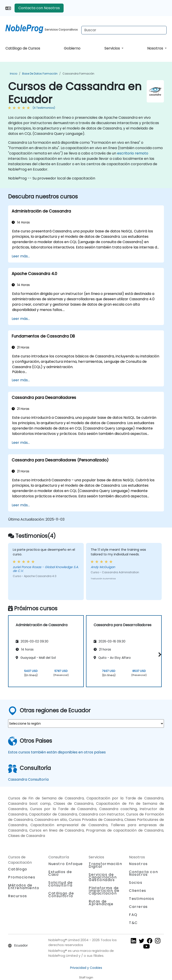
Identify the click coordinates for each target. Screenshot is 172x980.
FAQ (133, 915)
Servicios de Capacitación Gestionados (103, 877)
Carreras (138, 907)
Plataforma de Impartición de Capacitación (104, 891)
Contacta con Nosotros (39, 8)
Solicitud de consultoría (60, 884)
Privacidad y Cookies (86, 968)
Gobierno (72, 48)
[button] (159, 655)
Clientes (138, 891)
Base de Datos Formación (40, 74)
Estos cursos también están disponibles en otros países (57, 752)
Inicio (14, 74)
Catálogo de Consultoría (61, 895)
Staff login (86, 977)
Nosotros (156, 48)
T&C (133, 923)
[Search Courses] (124, 30)
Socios (136, 883)
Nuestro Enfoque (66, 864)
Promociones (22, 877)
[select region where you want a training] (86, 724)
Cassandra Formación (78, 74)
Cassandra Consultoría (28, 779)
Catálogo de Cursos (23, 48)
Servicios (113, 48)
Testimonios (142, 899)
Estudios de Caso (60, 873)
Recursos (18, 896)
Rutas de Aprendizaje (101, 903)
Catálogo (18, 869)
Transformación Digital (105, 865)
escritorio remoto (133, 153)
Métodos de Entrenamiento (24, 887)
